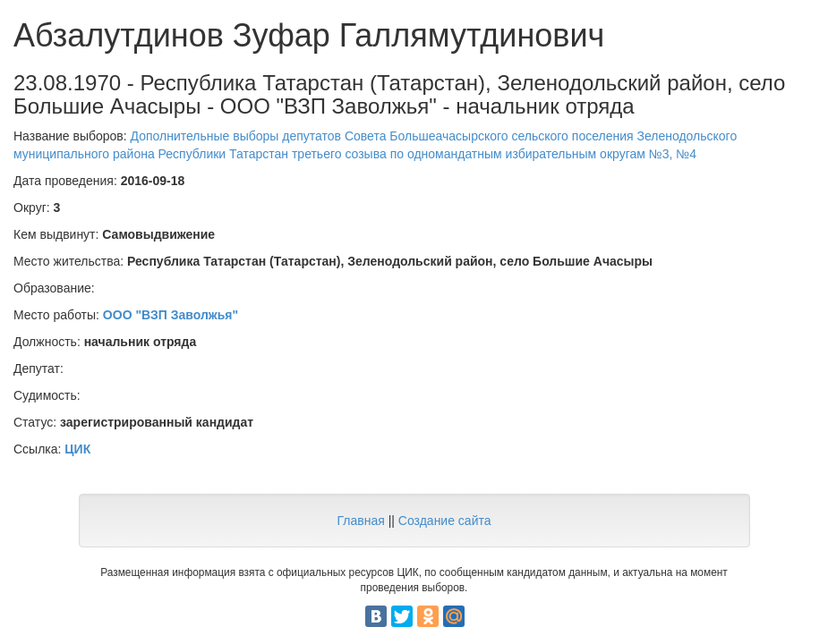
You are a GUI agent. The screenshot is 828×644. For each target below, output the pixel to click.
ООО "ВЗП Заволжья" (171, 315)
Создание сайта (445, 521)
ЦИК (77, 449)
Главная (360, 521)
